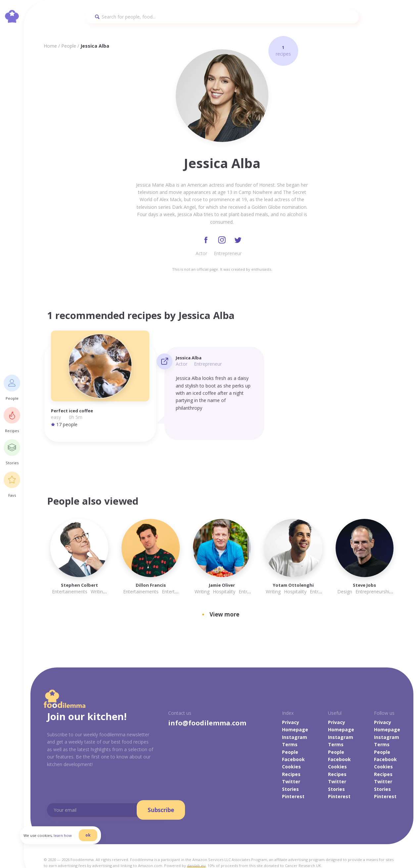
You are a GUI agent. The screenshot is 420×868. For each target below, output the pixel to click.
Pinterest (293, 781)
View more (224, 599)
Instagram (295, 722)
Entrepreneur (228, 255)
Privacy (291, 707)
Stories (290, 774)
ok (98, 842)
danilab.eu (196, 850)
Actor (201, 255)
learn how (73, 843)
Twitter (291, 766)
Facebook (293, 744)
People (69, 46)
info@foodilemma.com (207, 707)
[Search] (222, 17)
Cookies (291, 751)
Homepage (295, 714)
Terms (290, 729)
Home (50, 46)
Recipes (291, 759)
